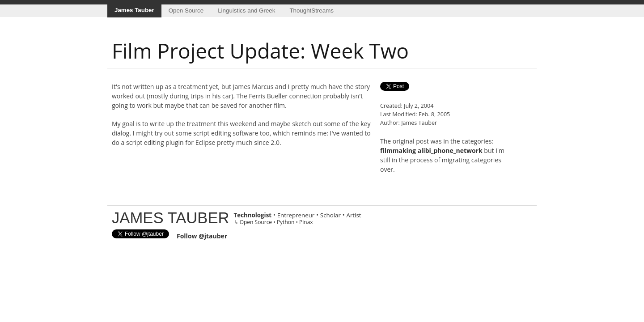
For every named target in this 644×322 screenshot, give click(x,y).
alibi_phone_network (450, 150)
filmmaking (398, 150)
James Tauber (134, 10)
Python (286, 222)
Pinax (306, 222)
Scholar (330, 215)
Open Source (186, 11)
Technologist (253, 215)
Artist (354, 215)
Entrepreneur (296, 215)
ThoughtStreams (311, 11)
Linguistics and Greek (246, 11)
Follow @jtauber (202, 236)
